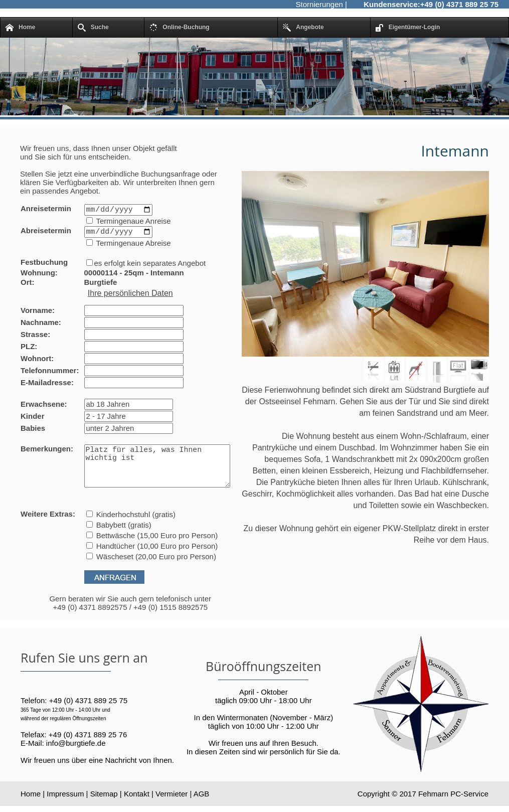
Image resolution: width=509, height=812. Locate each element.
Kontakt (137, 807)
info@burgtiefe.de (76, 757)
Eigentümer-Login (408, 28)
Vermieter (172, 807)
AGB (202, 807)
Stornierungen (319, 4)
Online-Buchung (179, 28)
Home (20, 28)
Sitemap (104, 807)
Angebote (303, 28)
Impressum (65, 807)
